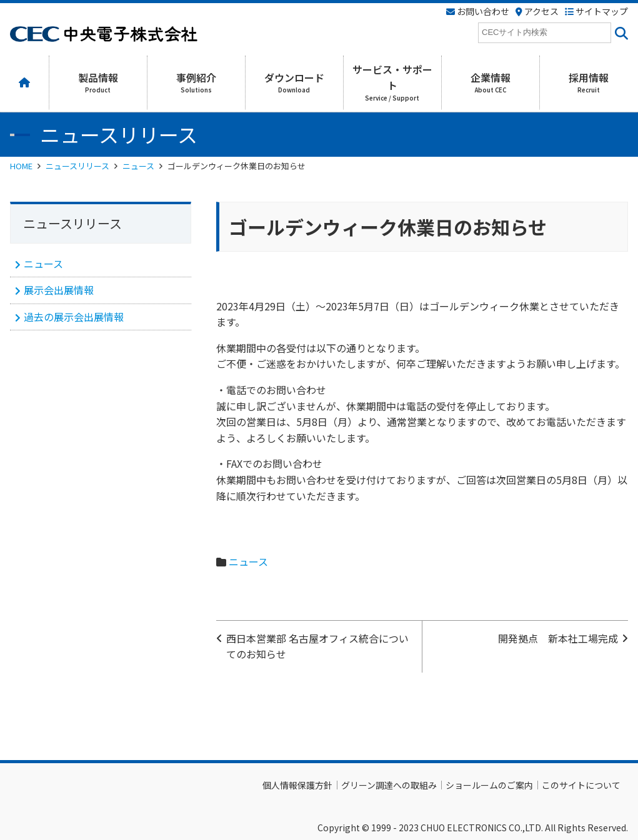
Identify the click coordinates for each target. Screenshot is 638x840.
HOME (21, 166)
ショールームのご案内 (489, 785)
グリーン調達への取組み (389, 785)
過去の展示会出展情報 (74, 317)
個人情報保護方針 (297, 785)
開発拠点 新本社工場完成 (558, 638)
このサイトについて (581, 785)
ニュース (138, 166)
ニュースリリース (77, 166)
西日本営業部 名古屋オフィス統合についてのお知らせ (317, 646)
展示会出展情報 (59, 290)
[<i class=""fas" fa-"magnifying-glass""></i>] (620, 33)
